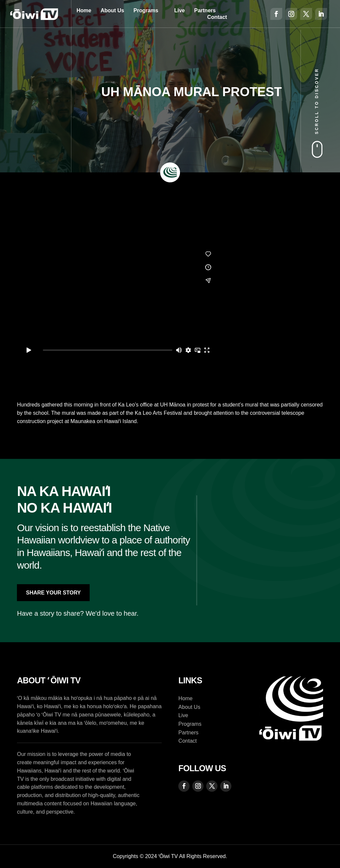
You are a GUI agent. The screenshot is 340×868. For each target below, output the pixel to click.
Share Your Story (53, 593)
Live (180, 10)
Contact (217, 17)
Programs (146, 10)
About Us (112, 10)
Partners (205, 10)
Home (84, 10)
